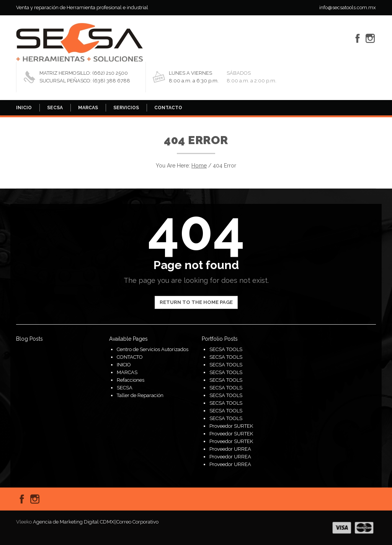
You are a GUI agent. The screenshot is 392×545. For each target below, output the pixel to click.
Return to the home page (196, 302)
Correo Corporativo (137, 522)
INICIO (24, 108)
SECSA (55, 108)
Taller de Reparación (140, 395)
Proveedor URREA (230, 449)
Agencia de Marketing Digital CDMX (73, 522)
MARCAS (88, 108)
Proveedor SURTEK (231, 426)
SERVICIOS (126, 108)
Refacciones (131, 380)
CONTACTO (168, 108)
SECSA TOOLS (226, 349)
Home (199, 166)
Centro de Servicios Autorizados (153, 349)
